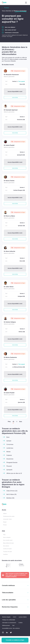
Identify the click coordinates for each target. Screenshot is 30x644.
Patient (5, 514)
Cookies (21, 623)
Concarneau (10, 444)
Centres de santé (7, 549)
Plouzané (9, 466)
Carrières (5, 554)
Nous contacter (7, 537)
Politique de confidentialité (9, 620)
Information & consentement (9, 623)
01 (13, 422)
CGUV (15, 617)
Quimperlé (9, 470)
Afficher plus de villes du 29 (14, 473)
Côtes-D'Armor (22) (12, 491)
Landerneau (10, 448)
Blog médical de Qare (8, 543)
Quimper (9, 441)
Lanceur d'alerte (23, 617)
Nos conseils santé (8, 540)
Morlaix (9, 452)
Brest (8, 437)
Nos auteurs (6, 546)
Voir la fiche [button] (15, 97)
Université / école (7, 519)
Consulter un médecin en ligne (15, 640)
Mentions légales (6, 617)
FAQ (4, 535)
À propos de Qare (8, 552)
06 (17, 422)
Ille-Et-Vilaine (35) (11, 494)
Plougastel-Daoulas (12, 462)
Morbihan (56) (10, 498)
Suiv (21, 422)
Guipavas (9, 455)
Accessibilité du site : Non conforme (11, 628)
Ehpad (5, 522)
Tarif (13, 625)
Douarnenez (10, 459)
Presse (5, 525)
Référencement (6, 625)
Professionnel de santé (9, 516)
